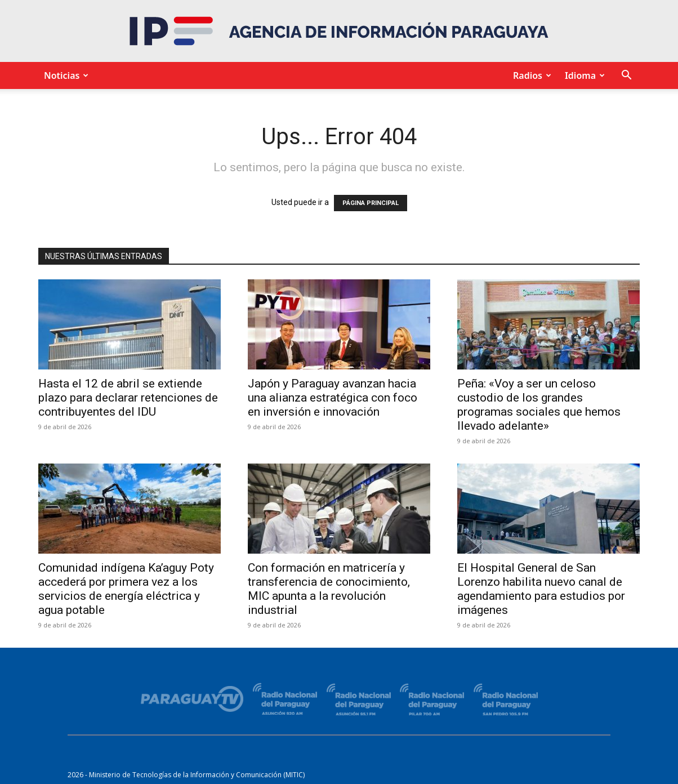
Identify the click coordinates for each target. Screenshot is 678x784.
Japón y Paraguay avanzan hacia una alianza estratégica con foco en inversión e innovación (333, 398)
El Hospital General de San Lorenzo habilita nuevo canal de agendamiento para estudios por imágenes (541, 589)
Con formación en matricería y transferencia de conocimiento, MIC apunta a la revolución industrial (329, 589)
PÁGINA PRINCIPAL (371, 203)
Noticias (64, 75)
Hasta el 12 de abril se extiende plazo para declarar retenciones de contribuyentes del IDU (128, 398)
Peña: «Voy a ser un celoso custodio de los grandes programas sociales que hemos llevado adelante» (539, 405)
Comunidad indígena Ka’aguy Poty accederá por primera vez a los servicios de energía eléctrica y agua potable (126, 589)
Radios (530, 75)
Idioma (583, 75)
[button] (626, 76)
